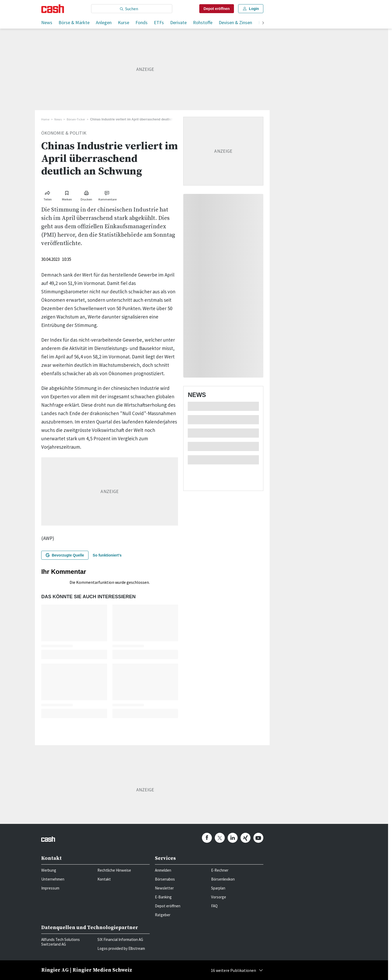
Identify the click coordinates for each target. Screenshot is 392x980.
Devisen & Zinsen (235, 22)
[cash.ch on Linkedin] (233, 838)
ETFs (159, 22)
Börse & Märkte (74, 22)
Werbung (49, 870)
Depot (217, 9)
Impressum (50, 888)
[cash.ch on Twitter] (220, 838)
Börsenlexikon (223, 879)
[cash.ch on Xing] (245, 838)
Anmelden (163, 870)
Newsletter (164, 888)
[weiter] (263, 23)
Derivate (178, 22)
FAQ (214, 906)
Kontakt (104, 879)
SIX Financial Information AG (120, 939)
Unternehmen (53, 879)
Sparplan (218, 888)
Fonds (142, 22)
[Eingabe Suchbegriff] (132, 9)
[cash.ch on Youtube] (258, 838)
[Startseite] (53, 9)
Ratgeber (163, 915)
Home (45, 119)
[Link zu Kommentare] (107, 195)
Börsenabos (165, 879)
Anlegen (104, 22)
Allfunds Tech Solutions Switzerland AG (61, 942)
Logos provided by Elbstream (121, 948)
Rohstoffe (203, 22)
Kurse (124, 22)
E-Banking (163, 897)
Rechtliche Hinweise (114, 870)
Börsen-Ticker (76, 119)
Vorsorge (219, 897)
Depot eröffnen (168, 906)
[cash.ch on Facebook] (207, 838)
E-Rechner (220, 870)
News (47, 22)
